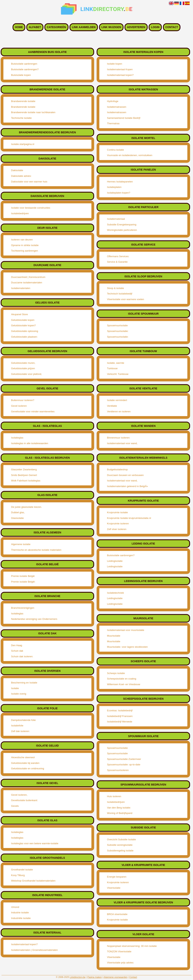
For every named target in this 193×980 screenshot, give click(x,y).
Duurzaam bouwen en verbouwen (125, 475)
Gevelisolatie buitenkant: (25, 800)
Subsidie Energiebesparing (122, 225)
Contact (172, 27)
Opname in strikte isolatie (25, 245)
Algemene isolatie (21, 544)
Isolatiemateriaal (116, 219)
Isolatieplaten (114, 187)
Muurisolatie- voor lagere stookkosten (127, 647)
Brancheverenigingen (23, 608)
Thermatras (113, 123)
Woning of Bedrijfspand (120, 813)
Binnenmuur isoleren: (119, 438)
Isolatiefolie (17, 726)
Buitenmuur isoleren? (23, 400)
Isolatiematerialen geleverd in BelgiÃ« (128, 486)
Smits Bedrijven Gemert (24, 475)
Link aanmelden (84, 27)
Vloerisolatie (114, 888)
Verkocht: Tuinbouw (118, 374)
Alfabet (35, 27)
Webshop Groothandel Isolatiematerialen (33, 881)
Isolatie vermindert (117, 400)
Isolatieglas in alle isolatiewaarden (30, 443)
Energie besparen (117, 877)
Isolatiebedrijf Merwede (120, 722)
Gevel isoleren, (19, 795)
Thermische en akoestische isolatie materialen (36, 550)
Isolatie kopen (115, 64)
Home (19, 27)
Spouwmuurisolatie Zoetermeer (124, 759)
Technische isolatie (21, 118)
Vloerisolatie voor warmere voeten (126, 299)
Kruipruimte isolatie (118, 512)
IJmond (15, 907)
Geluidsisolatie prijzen (23, 368)
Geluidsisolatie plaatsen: (24, 337)
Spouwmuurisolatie (117, 325)
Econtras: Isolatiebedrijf (120, 710)
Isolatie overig (19, 694)
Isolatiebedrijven (20, 213)
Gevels (15, 806)
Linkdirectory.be (78, 977)
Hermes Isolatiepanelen (120, 182)
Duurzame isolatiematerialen (27, 283)
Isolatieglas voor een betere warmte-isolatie (35, 843)
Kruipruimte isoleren (118, 524)
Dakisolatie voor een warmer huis (29, 182)
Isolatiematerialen (21, 288)
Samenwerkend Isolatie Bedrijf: (124, 118)
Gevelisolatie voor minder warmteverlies (33, 411)
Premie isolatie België (23, 576)
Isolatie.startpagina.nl (23, 144)
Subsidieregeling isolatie (120, 851)
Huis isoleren (114, 796)
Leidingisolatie (115, 561)
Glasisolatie (17, 518)
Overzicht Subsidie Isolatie (121, 839)
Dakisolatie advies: (21, 176)
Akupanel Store (20, 314)
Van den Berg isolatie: (119, 808)
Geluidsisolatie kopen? (23, 325)
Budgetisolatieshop (117, 469)
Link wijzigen (111, 27)
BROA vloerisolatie (117, 914)
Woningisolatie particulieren (122, 230)
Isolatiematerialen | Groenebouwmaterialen (34, 950)
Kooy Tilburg (18, 875)
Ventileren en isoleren (119, 411)
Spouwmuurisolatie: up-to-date (124, 765)
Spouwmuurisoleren (118, 770)
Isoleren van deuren (22, 240)
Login (155, 27)
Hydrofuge (113, 101)
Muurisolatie (114, 636)
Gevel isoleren (19, 406)
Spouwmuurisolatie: (118, 331)
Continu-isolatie (116, 150)
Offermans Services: (118, 256)
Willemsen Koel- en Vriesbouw (124, 684)
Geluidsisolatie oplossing (25, 331)
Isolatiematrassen (117, 107)
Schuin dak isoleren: (22, 656)
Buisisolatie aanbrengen (24, 64)
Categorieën (57, 27)
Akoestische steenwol (23, 757)
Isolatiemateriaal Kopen (120, 69)
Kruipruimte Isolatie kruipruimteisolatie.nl (129, 518)
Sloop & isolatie (116, 288)
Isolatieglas (17, 438)
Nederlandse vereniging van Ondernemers (34, 619)
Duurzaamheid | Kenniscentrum (28, 277)
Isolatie (15, 688)
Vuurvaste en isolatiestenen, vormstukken (130, 155)
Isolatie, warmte (116, 363)
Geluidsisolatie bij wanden (25, 763)
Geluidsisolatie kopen (23, 320)
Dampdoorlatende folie (23, 720)
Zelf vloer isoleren (117, 529)
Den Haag (17, 645)
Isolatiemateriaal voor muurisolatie (126, 630)
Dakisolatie (17, 170)
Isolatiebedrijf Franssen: (120, 716)
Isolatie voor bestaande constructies (31, 208)
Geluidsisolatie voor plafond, (26, 374)
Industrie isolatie (20, 913)
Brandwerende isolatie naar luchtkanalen (33, 112)
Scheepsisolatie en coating (122, 679)
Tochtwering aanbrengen (25, 251)
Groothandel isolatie (22, 870)
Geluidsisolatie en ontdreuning (28, 768)
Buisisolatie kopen (21, 75)
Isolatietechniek (116, 593)
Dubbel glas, (18, 512)
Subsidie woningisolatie (120, 845)
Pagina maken (95, 977)
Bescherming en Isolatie (24, 683)
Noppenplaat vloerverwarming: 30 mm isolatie (132, 946)
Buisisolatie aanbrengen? (25, 69)
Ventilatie (112, 406)
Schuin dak (17, 651)
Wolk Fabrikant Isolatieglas (26, 481)
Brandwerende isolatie (23, 101)
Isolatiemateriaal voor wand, (122, 443)
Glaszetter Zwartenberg (24, 469)
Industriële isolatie (21, 918)
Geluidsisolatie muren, (23, 363)
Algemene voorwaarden (115, 977)
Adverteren (136, 27)
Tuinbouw (112, 368)
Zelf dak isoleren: (20, 731)
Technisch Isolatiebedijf (120, 294)
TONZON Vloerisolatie (119, 951)
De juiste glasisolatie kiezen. (26, 507)
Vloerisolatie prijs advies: (121, 963)
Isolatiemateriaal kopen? (24, 944)
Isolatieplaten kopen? (119, 193)
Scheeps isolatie (116, 673)
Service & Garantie (117, 262)
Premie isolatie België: (23, 582)
